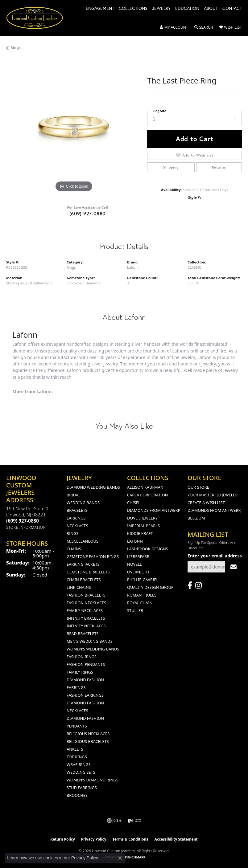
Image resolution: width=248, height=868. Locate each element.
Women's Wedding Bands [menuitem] (93, 649)
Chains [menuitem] (74, 549)
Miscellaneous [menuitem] (83, 541)
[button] (174, 27)
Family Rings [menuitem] (80, 672)
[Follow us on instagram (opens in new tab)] (198, 585)
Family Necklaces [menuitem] (85, 610)
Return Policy (63, 839)
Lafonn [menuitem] (135, 541)
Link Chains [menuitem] (79, 587)
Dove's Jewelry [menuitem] (142, 518)
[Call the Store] (23, 521)
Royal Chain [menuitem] (140, 603)
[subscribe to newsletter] (234, 567)
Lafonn (133, 267)
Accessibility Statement (176, 839)
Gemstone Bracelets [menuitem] (88, 572)
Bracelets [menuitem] (77, 510)
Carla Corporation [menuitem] (147, 495)
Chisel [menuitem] (134, 503)
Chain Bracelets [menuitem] (84, 580)
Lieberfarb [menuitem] (138, 556)
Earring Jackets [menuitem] (83, 564)
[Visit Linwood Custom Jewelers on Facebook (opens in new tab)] (190, 585)
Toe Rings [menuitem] (77, 757)
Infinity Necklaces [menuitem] (86, 626)
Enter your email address (215, 556)
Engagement (100, 9)
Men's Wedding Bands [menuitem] (90, 641)
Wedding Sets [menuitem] (81, 772)
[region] (74, 126)
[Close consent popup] (120, 858)
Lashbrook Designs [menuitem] (148, 549)
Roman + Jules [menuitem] (142, 595)
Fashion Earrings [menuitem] (85, 695)
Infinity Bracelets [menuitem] (86, 618)
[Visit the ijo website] (135, 821)
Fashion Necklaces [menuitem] (86, 603)
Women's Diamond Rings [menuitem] (93, 780)
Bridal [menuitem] (74, 495)
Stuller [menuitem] (135, 610)
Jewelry (161, 9)
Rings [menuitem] (72, 533)
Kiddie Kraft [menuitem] (140, 533)
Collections (133, 9)
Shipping (171, 167)
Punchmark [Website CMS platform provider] (135, 857)
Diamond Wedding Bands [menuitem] (93, 487)
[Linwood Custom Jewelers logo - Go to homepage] (38, 18)
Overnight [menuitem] (138, 572)
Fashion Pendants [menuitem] (86, 664)
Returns (219, 167)
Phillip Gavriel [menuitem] (143, 580)
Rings (16, 48)
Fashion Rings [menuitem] (82, 657)
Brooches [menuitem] (77, 795)
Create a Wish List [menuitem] (206, 503)
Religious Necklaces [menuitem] (88, 734)
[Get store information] (26, 527)
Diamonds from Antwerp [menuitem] (154, 510)
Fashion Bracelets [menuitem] (86, 595)
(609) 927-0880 (88, 213)
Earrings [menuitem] (76, 518)
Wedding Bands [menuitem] (83, 503)
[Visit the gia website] (114, 821)
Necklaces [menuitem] (77, 526)
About (211, 9)
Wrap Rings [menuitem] (79, 764)
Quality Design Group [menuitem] (150, 587)
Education (187, 9)
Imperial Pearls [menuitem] (143, 526)
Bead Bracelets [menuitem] (83, 634)
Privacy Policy (94, 839)
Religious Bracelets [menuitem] (88, 741)
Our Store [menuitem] (198, 487)
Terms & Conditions (130, 839)
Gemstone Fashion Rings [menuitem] (93, 556)
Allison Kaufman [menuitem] (145, 487)
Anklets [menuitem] (75, 749)
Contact (232, 9)
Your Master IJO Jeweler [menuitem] (213, 495)
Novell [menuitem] (134, 564)
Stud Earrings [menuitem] (82, 788)
